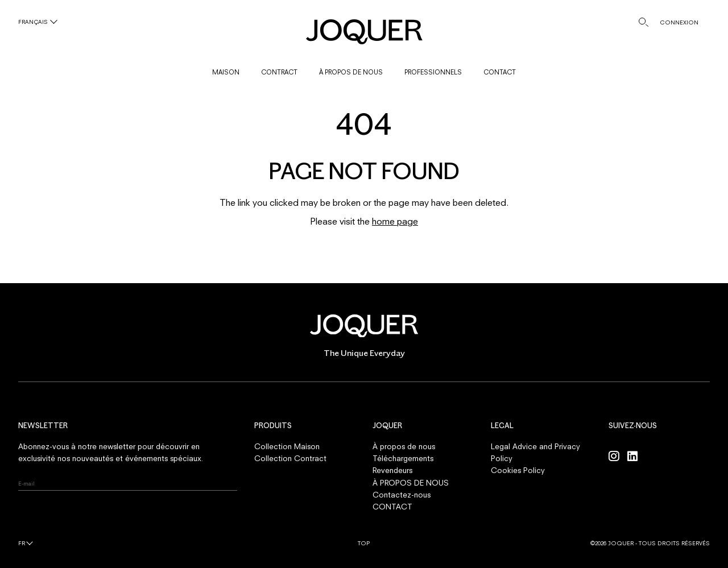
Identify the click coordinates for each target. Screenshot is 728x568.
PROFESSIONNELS (433, 72)
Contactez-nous (402, 495)
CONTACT (500, 72)
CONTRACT (279, 72)
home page (395, 221)
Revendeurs (392, 470)
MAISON (226, 72)
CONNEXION (679, 22)
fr (22, 543)
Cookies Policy (518, 470)
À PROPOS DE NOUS (351, 72)
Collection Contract (290, 458)
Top (364, 543)
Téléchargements (403, 458)
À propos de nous (404, 446)
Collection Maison (287, 446)
